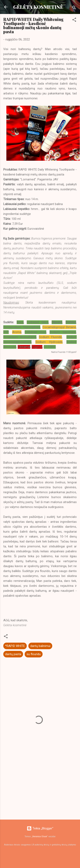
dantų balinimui (40, 646)
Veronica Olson (40, 836)
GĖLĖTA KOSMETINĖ (38, 7)
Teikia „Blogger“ (40, 828)
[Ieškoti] (74, 8)
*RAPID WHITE (15, 646)
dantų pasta (13, 654)
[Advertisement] (39, 784)
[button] (74, 20)
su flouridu (34, 654)
